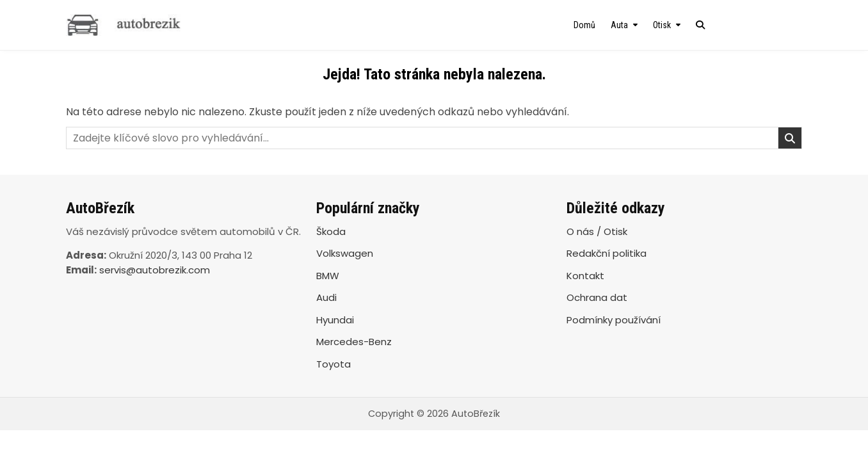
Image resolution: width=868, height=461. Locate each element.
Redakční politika (607, 253)
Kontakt (585, 276)
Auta (619, 25)
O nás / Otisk (597, 231)
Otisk (662, 25)
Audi (326, 297)
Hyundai (335, 320)
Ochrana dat (597, 297)
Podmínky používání (614, 320)
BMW (328, 276)
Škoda (331, 231)
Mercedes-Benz (354, 342)
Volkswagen (345, 253)
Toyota (334, 364)
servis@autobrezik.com (155, 270)
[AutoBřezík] (176, 25)
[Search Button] (700, 25)
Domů (584, 25)
